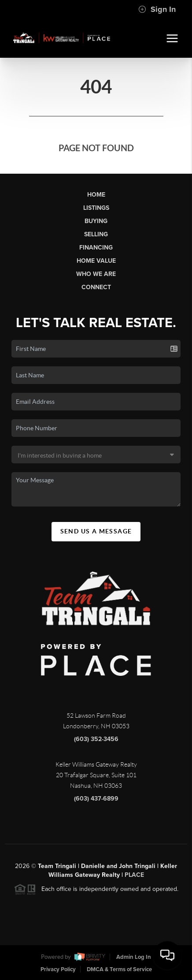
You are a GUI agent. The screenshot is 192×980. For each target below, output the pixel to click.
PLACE (134, 878)
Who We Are (96, 274)
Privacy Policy (58, 969)
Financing (96, 248)
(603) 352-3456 (96, 742)
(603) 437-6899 (96, 801)
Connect (96, 287)
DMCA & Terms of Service (119, 969)
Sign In (157, 9)
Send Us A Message (96, 531)
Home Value (96, 261)
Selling (96, 234)
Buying (96, 221)
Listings (96, 208)
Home (96, 195)
